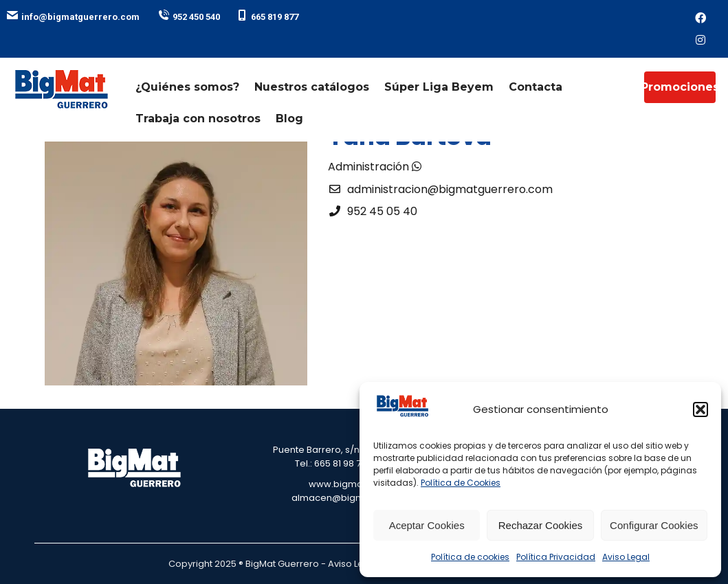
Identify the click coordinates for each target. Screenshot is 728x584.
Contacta (536, 87)
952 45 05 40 (382, 211)
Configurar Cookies (654, 525)
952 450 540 (189, 17)
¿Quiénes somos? (187, 87)
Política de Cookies (461, 483)
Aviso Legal (626, 557)
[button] (701, 409)
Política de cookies (470, 557)
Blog (289, 119)
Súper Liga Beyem (439, 87)
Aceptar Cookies (427, 525)
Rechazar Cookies (541, 525)
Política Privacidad (556, 557)
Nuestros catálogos (312, 87)
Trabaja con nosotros (198, 119)
